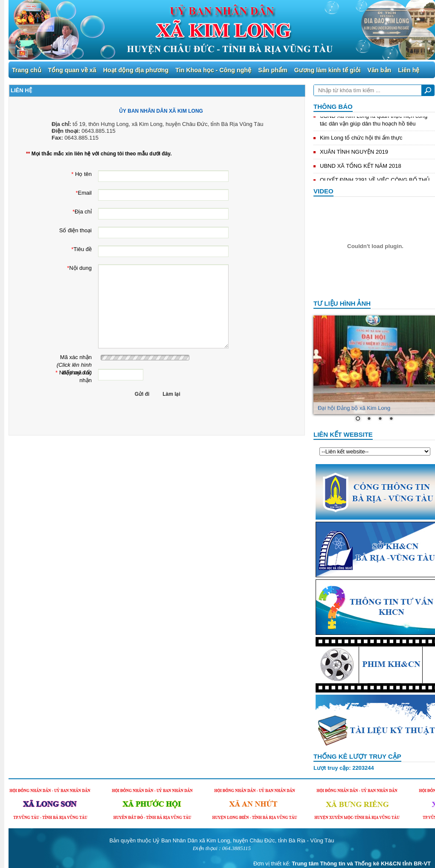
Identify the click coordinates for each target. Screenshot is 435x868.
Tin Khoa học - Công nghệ (213, 70)
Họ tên (72, 171)
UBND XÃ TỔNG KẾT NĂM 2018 (361, 167)
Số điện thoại (72, 227)
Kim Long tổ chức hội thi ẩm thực (361, 139)
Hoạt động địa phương (136, 70)
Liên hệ (409, 70)
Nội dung (72, 264)
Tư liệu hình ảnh (342, 303)
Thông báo (333, 107)
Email (72, 189)
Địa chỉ (72, 208)
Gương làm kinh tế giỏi (328, 70)
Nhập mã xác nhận (72, 369)
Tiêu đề (72, 246)
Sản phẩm (273, 70)
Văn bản (380, 70)
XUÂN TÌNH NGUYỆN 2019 (354, 153)
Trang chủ (27, 70)
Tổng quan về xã (72, 70)
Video (323, 191)
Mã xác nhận (72, 354)
